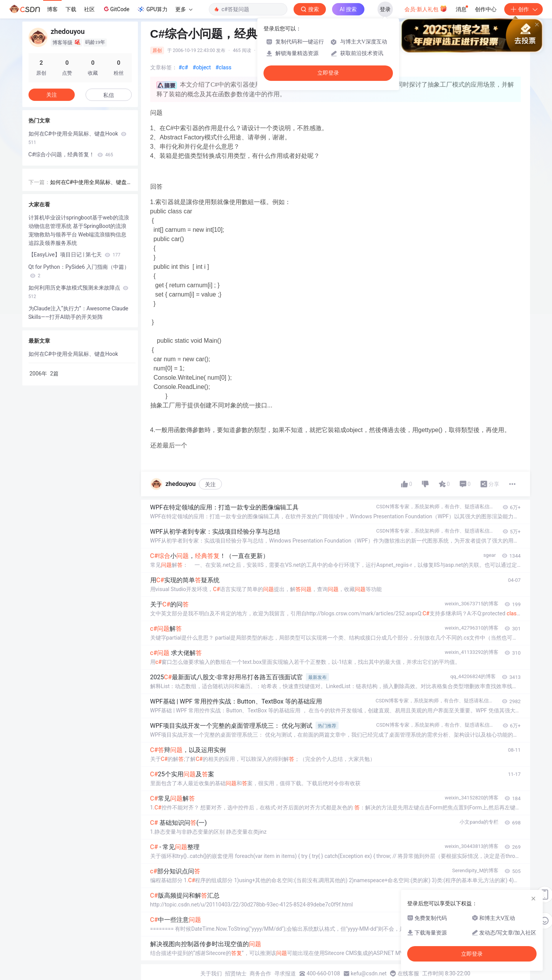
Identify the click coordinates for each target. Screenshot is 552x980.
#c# (184, 67)
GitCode (116, 9)
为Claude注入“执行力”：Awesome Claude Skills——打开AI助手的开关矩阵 (79, 313)
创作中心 (486, 9)
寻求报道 (285, 973)
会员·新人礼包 (426, 8)
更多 (184, 9)
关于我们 (211, 973)
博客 (52, 9)
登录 (385, 9)
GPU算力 (152, 9)
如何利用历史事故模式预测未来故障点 (78, 292)
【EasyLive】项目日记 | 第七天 (75, 255)
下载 (71, 9)
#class (223, 67)
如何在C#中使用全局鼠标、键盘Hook (77, 138)
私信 (109, 95)
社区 (89, 9)
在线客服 (408, 973)
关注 (210, 484)
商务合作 (260, 973)
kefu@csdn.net (369, 973)
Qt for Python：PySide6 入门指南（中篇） (79, 271)
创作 (523, 9)
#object (202, 67)
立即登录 (328, 73)
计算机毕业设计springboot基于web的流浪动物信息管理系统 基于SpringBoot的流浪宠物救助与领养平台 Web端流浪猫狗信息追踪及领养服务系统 (79, 230)
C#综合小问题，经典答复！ (71, 154)
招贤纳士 (236, 973)
